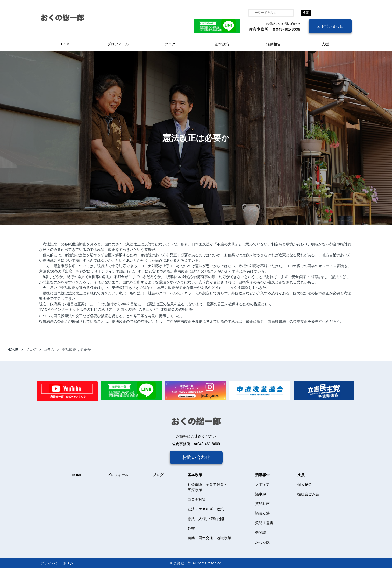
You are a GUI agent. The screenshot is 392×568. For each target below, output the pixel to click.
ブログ (170, 44)
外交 (191, 528)
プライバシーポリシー (59, 563)
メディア (262, 484)
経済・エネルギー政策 (206, 509)
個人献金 (305, 484)
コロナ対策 (197, 500)
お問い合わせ (330, 26)
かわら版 (262, 542)
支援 (325, 44)
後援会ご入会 (308, 494)
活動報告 (274, 44)
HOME (67, 44)
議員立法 (262, 513)
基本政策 (222, 44)
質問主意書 (264, 523)
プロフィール (118, 44)
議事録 (261, 494)
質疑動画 (262, 504)
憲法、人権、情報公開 (206, 519)
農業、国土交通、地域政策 (209, 538)
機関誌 (261, 532)
